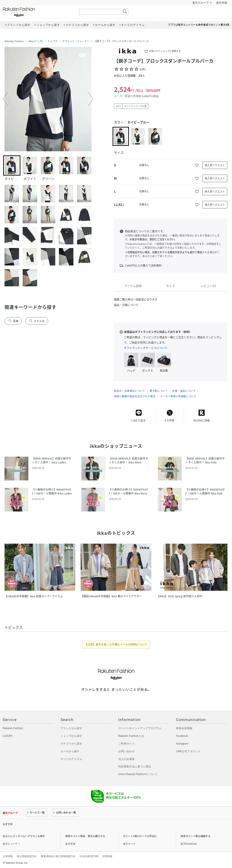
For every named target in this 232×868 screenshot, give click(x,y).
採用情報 (107, 856)
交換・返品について (184, 391)
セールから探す (70, 751)
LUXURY (8, 736)
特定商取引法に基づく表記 (135, 767)
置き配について (159, 391)
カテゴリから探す (71, 744)
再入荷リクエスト (215, 165)
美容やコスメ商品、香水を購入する (85, 836)
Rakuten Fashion (38, 12)
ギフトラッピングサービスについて (146, 348)
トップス (53, 41)
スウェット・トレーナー (76, 41)
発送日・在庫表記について (129, 391)
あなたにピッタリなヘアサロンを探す (24, 836)
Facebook (182, 736)
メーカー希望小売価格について (178, 396)
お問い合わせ (126, 751)
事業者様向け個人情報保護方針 (58, 856)
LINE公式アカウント (188, 751)
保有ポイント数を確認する (196, 836)
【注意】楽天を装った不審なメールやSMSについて (116, 644)
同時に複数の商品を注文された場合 (135, 396)
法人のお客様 (126, 759)
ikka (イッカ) (36, 41)
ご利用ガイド (126, 744)
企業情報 (8, 856)
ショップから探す (71, 736)
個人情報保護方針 (27, 856)
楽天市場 (222, 3)
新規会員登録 (184, 728)
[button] (5, 99)
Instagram (182, 744)
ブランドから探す (71, 728)
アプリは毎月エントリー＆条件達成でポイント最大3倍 (199, 25)
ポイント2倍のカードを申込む (140, 836)
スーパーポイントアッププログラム (140, 728)
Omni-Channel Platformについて (138, 774)
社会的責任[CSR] (89, 856)
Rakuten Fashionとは (131, 736)
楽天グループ (201, 3)
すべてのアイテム (71, 759)
